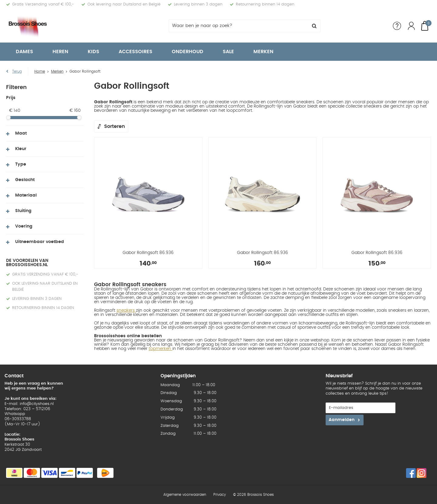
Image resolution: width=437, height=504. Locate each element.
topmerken (161, 349)
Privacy (220, 495)
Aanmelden (342, 420)
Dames (24, 52)
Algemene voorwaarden (185, 495)
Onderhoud (188, 52)
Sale (228, 52)
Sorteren (115, 126)
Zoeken (314, 26)
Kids (93, 52)
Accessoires (136, 52)
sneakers (126, 310)
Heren (60, 52)
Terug (17, 71)
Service (397, 26)
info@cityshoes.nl (37, 404)
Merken (263, 52)
